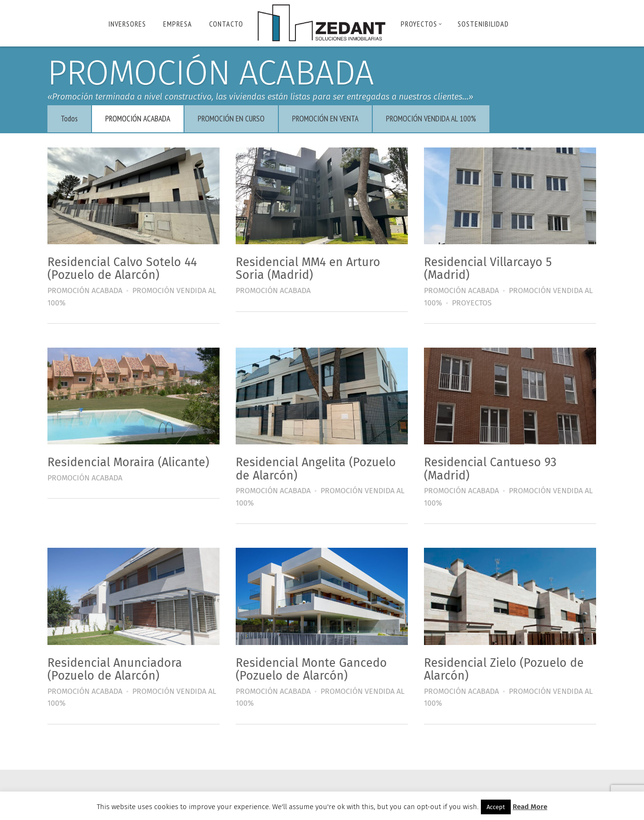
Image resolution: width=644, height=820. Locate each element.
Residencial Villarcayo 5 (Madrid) (487, 267)
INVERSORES (127, 24)
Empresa (178, 24)
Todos (74, 119)
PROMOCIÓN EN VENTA (330, 119)
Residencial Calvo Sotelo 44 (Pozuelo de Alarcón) (126, 267)
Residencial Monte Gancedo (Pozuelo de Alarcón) (313, 665)
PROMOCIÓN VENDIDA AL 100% (435, 119)
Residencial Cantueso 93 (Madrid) (489, 466)
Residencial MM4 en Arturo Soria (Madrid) (309, 267)
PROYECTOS (421, 24)
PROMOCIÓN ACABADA (142, 119)
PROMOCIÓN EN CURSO (235, 119)
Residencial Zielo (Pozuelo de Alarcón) (502, 665)
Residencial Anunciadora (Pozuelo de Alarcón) (119, 665)
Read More (530, 807)
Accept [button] (496, 807)
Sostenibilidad (483, 24)
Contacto (226, 24)
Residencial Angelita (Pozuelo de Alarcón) (317, 466)
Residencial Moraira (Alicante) (133, 460)
